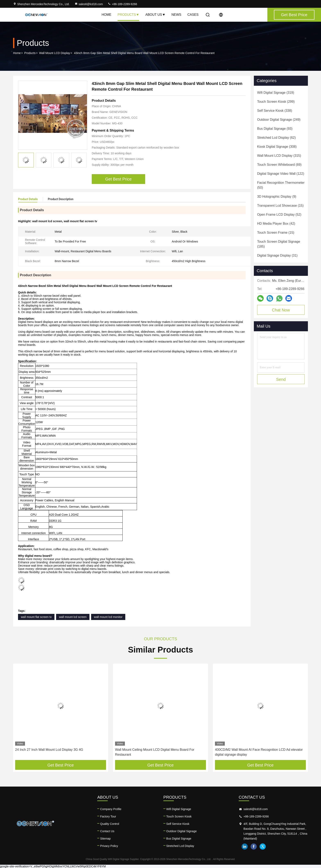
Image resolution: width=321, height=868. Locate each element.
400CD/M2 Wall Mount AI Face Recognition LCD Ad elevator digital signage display (259, 752)
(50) (281, 185)
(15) (280, 206)
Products (128, 15)
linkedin (245, 847)
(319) (276, 93)
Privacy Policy (109, 846)
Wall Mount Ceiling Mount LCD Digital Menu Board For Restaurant (155, 752)
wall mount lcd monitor (108, 617)
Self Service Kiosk (178, 824)
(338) (275, 111)
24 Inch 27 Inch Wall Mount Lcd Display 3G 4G (49, 750)
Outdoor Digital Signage (181, 831)
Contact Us (107, 831)
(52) (279, 215)
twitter (263, 847)
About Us (155, 15)
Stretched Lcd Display (180, 846)
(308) (277, 147)
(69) (279, 165)
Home (106, 15)
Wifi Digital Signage (179, 809)
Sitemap (105, 839)
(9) (277, 197)
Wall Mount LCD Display (55, 53)
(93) (275, 129)
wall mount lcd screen (73, 617)
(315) (279, 156)
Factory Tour (108, 816)
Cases (193, 15)
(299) (276, 102)
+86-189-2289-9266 (122, 4)
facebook (254, 847)
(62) (276, 138)
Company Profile (111, 809)
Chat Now (281, 310)
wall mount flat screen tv (36, 617)
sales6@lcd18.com (89, 4)
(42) (276, 224)
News (176, 15)
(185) (279, 244)
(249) (279, 120)
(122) (281, 174)
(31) (277, 255)
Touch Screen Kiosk (179, 816)
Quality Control (110, 824)
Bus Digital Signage (179, 839)
